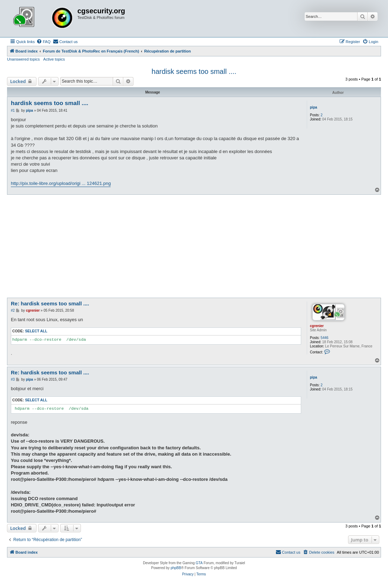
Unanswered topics (23, 59)
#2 (13, 310)
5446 (325, 338)
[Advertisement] (194, 247)
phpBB (176, 568)
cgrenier (317, 326)
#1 (13, 110)
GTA (199, 563)
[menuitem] (43, 42)
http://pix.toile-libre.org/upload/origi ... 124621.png (61, 183)
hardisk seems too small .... (194, 71)
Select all (36, 331)
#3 (13, 379)
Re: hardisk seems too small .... (50, 303)
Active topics (54, 59)
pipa (314, 107)
